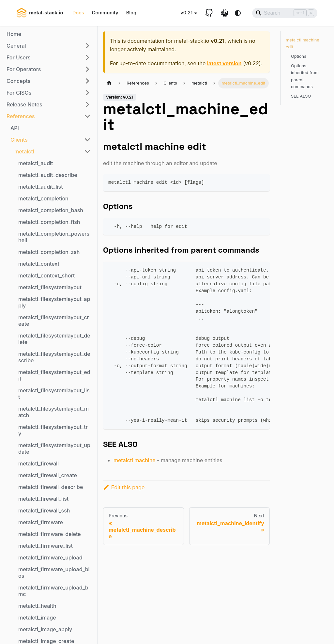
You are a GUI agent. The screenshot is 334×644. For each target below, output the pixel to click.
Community (105, 13)
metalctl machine (135, 460)
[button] (49, 46)
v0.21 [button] (186, 13)
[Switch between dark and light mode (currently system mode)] (238, 13)
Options (299, 56)
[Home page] (109, 83)
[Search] (285, 13)
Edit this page (124, 487)
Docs (78, 13)
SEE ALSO (301, 96)
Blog (131, 13)
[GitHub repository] (209, 13)
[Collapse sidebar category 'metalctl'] (87, 151)
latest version (224, 63)
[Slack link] (225, 13)
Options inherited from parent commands (305, 76)
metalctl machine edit (303, 43)
